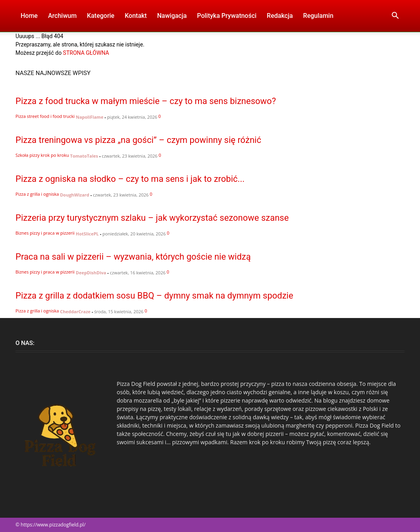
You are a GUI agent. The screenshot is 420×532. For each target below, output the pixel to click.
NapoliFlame (90, 117)
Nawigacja (172, 16)
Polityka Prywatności (227, 16)
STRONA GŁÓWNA (86, 53)
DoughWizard (75, 195)
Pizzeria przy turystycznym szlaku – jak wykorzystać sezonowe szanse (152, 218)
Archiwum (62, 16)
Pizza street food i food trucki (45, 116)
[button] (395, 16)
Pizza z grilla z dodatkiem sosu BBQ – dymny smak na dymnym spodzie (154, 296)
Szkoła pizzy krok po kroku (42, 155)
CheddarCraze (75, 311)
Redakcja (280, 16)
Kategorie (101, 16)
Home (29, 16)
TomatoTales (84, 156)
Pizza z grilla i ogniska (37, 194)
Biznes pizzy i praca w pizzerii (45, 233)
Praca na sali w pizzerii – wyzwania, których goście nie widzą (133, 257)
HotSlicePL (87, 234)
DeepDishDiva (91, 273)
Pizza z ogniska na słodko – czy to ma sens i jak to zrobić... (130, 179)
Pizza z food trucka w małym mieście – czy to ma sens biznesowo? (146, 101)
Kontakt (136, 16)
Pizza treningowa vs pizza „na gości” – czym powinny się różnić (138, 140)
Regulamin (318, 16)
